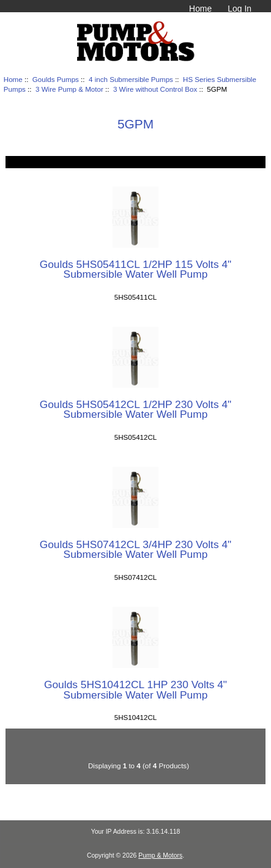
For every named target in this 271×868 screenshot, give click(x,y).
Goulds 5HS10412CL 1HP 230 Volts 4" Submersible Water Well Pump (135, 689)
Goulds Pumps (56, 79)
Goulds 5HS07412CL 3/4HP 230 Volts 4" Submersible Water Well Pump (136, 549)
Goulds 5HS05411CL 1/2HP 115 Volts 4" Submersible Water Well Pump (136, 269)
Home (200, 9)
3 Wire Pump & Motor (69, 89)
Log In (239, 9)
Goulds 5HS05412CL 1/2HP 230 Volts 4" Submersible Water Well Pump (136, 409)
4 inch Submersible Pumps (131, 79)
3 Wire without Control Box (155, 89)
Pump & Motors (160, 855)
